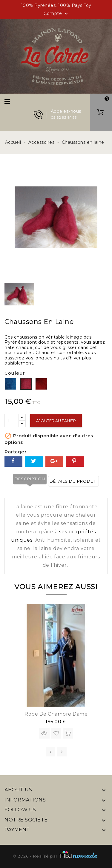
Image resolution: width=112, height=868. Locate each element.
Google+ (54, 462)
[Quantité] (12, 421)
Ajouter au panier (56, 421)
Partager (13, 462)
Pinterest (75, 462)
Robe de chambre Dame (56, 714)
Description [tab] (30, 479)
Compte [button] (56, 14)
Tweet (34, 462)
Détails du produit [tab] (73, 481)
